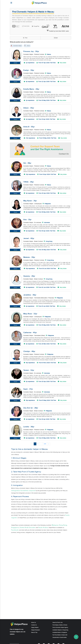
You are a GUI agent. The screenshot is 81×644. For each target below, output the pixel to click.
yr (38, 51)
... (41, 444)
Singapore (15, 528)
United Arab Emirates (28, 528)
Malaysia (55, 525)
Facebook (15, 530)
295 (45, 444)
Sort (56, 38)
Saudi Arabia (43, 528)
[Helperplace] (10, 2)
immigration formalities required (23, 491)
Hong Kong (63, 525)
